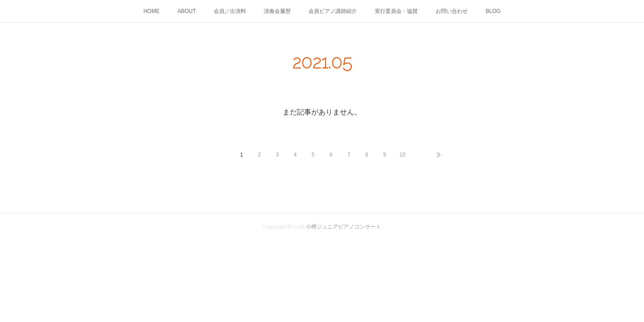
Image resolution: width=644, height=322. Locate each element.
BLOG (493, 11)
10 (402, 155)
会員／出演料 (230, 11)
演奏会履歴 (277, 11)
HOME (152, 11)
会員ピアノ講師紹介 (333, 11)
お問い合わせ (452, 11)
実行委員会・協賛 (396, 11)
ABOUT (187, 11)
